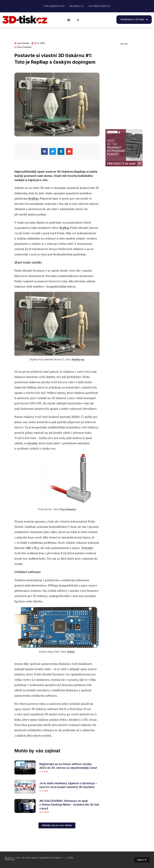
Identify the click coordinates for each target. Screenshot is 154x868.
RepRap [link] (33, 198)
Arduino (71, 652)
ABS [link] (28, 548)
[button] (69, 20)
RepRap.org (78, 360)
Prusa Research (68, 509)
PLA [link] (36, 548)
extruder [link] (32, 443)
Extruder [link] (87, 548)
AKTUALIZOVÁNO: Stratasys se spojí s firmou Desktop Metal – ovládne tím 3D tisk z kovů (69, 805)
